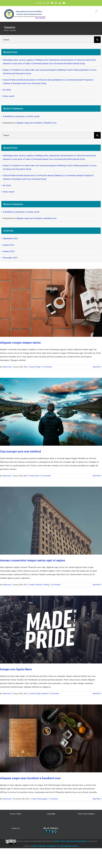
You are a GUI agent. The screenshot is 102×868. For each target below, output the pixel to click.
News (38, 476)
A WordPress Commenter (14, 116)
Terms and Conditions (86, 814)
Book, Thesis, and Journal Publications (71, 841)
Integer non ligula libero (16, 669)
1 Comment (53, 799)
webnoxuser (7, 367)
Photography (42, 799)
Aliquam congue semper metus (20, 342)
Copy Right (51, 814)
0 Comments (47, 367)
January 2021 (9, 245)
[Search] (97, 40)
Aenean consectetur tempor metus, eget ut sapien (33, 560)
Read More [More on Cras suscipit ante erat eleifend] (97, 476)
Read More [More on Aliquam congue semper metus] (97, 367)
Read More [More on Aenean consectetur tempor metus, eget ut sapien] (97, 585)
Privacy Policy (16, 814)
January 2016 (9, 251)
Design (38, 367)
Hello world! (9, 96)
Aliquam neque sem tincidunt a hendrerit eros (30, 778)
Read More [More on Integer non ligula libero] (97, 694)
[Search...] (48, 40)
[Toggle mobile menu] (97, 11)
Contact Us (16, 828)
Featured (39, 585)
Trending (46, 585)
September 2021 (10, 238)
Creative (32, 367)
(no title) (7, 90)
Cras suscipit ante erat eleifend (20, 451)
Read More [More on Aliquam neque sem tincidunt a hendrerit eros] (97, 799)
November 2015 (10, 258)
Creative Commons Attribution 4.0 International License (54, 846)
